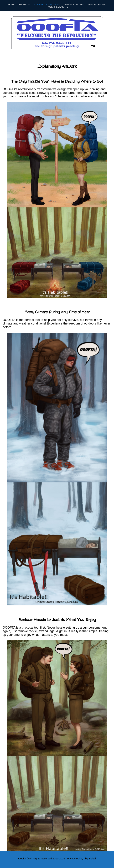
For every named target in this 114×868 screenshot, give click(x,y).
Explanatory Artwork (47, 4)
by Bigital (90, 858)
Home (11, 4)
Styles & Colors (74, 4)
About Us (24, 4)
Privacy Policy (75, 858)
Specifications (96, 4)
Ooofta (22, 858)
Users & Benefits (58, 7)
